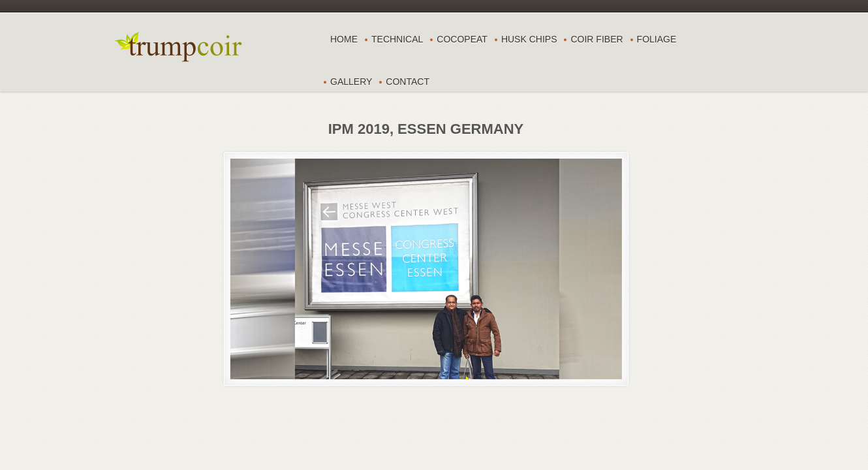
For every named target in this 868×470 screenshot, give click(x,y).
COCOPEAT (462, 39)
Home (344, 39)
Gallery (351, 82)
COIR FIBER (597, 39)
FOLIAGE (657, 39)
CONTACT (408, 82)
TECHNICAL (397, 39)
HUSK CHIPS (529, 39)
